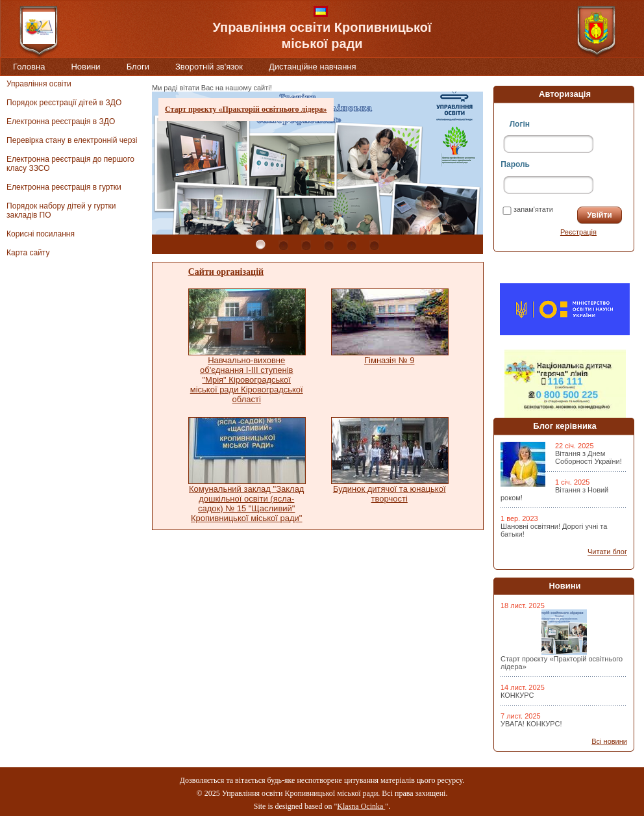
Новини (85, 67)
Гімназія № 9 (389, 360)
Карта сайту (28, 253)
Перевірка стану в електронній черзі (72, 140)
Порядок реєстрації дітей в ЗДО (64, 103)
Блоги (138, 67)
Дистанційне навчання (313, 67)
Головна (29, 67)
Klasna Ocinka (361, 806)
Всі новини (609, 741)
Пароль (515, 164)
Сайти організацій (226, 272)
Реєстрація (578, 232)
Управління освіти (39, 84)
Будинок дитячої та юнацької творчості (390, 494)
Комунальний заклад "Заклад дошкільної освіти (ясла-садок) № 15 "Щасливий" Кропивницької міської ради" (246, 504)
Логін (520, 124)
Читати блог (607, 552)
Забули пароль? (529, 232)
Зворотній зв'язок (209, 67)
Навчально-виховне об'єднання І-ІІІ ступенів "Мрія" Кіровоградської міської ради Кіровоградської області (247, 380)
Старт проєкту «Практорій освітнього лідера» (246, 109)
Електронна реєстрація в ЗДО (61, 121)
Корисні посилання (41, 234)
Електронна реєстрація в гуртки (64, 187)
